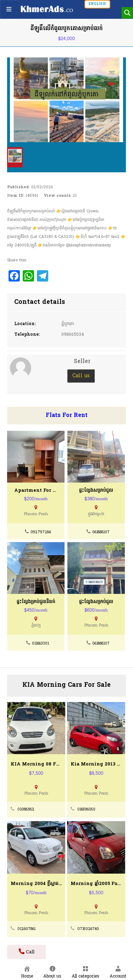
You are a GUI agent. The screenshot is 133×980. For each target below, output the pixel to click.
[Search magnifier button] (127, 13)
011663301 (40, 644)
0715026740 (88, 929)
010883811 (26, 810)
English (97, 4)
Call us (81, 376)
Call (27, 952)
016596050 (86, 810)
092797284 (41, 532)
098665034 (73, 335)
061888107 (101, 532)
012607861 (26, 929)
